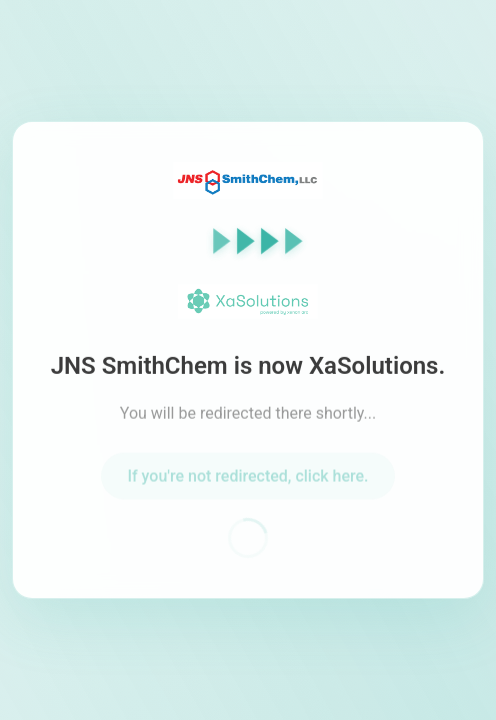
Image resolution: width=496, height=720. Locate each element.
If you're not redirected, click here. (247, 479)
